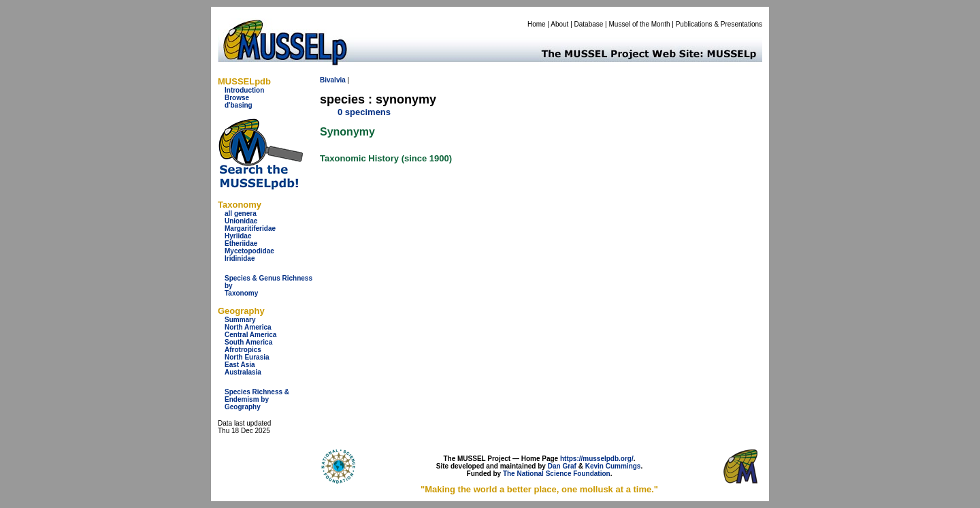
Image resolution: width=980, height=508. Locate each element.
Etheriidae (241, 243)
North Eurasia (247, 357)
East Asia (240, 365)
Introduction (244, 90)
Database (589, 24)
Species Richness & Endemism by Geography (257, 399)
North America (248, 327)
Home (537, 24)
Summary (240, 320)
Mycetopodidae (249, 251)
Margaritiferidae (250, 228)
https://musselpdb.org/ (597, 459)
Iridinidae (240, 258)
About (559, 24)
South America (248, 342)
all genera (241, 213)
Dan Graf (562, 466)
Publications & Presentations (719, 24)
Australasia (243, 372)
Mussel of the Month (640, 24)
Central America (250, 335)
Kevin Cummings (613, 466)
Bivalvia (333, 80)
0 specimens (364, 112)
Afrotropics (243, 350)
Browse (237, 98)
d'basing (239, 105)
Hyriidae (238, 236)
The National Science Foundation (557, 474)
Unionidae (241, 221)
